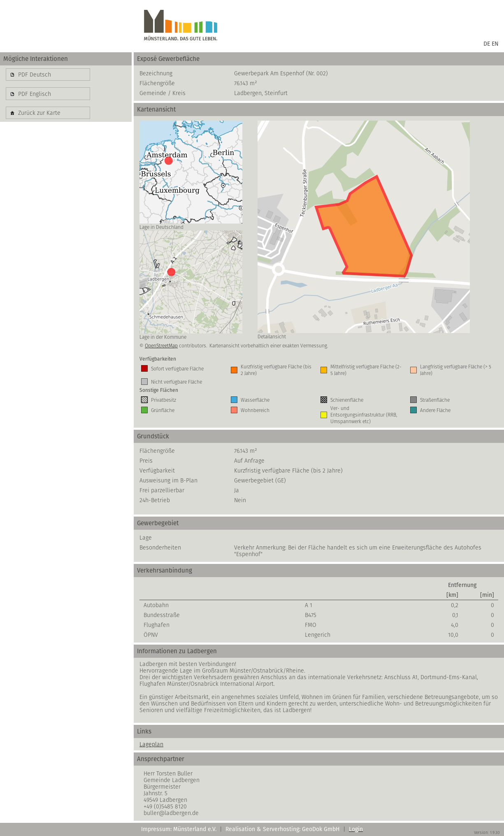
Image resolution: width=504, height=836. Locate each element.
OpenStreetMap (161, 346)
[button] (48, 75)
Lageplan (151, 744)
